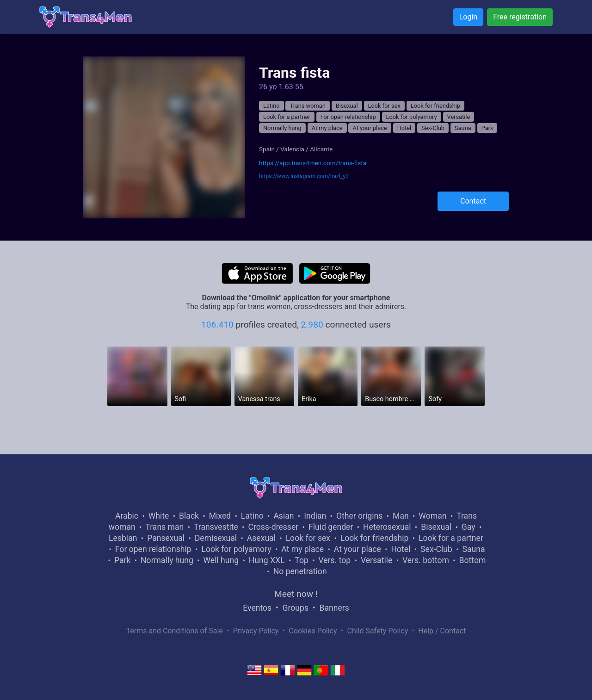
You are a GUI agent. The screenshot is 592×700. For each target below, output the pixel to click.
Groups (296, 608)
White (159, 516)
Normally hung (282, 128)
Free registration (520, 17)
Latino (271, 106)
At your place (370, 128)
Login (468, 17)
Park (487, 128)
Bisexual (347, 106)
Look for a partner (287, 117)
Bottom (473, 560)
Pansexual (166, 538)
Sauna (463, 128)
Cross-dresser (273, 527)
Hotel (404, 128)
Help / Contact (442, 631)
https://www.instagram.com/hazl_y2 (304, 176)
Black (189, 516)
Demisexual (216, 538)
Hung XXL (267, 560)
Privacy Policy (256, 631)
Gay (469, 527)
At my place (327, 128)
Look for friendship (435, 106)
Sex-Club (433, 128)
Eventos (257, 608)
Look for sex (384, 106)
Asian (284, 516)
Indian (315, 516)
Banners (334, 608)
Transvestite (216, 527)
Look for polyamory (412, 117)
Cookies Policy (313, 631)
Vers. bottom (426, 560)
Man (401, 516)
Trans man (164, 527)
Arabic (127, 516)
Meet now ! (296, 594)
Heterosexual (387, 527)
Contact (473, 201)
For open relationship (348, 117)
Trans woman (307, 106)
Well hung (221, 560)
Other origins (359, 516)
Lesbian (123, 538)
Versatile (459, 117)
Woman (432, 516)
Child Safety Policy (378, 631)
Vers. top (334, 560)
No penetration (300, 571)
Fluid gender (331, 527)
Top (302, 560)
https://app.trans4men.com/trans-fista (313, 163)
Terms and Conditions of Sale (175, 631)
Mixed (220, 516)
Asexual (261, 538)
